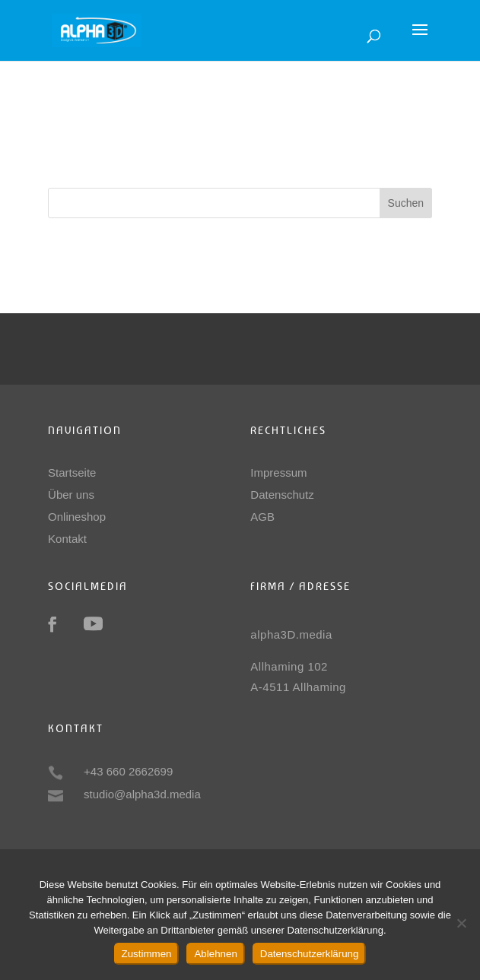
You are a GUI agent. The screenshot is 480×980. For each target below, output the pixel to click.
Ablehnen (215, 954)
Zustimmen (147, 954)
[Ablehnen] (461, 923)
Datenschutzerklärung (310, 954)
